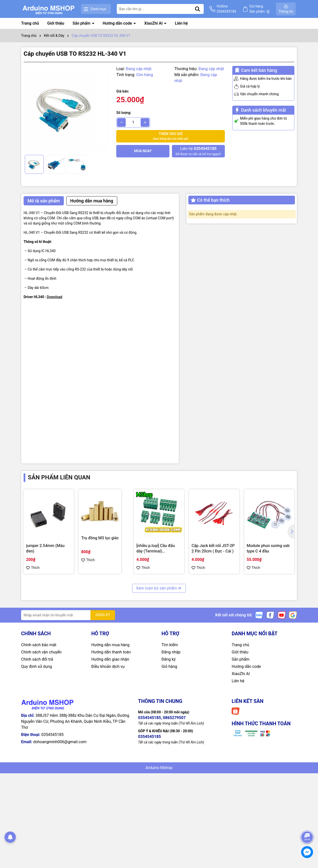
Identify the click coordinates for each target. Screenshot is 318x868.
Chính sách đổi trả (37, 659)
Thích (33, 568)
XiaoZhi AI (154, 23)
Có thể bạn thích (210, 200)
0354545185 (52, 735)
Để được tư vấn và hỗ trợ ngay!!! (198, 151)
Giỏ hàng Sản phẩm (260, 9)
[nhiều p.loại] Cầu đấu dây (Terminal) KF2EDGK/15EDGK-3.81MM (156, 549)
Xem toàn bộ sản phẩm (159, 588)
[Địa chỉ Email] (68, 615)
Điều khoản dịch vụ (108, 666)
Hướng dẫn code (118, 23)
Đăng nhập (171, 652)
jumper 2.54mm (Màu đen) (45, 548)
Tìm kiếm (170, 645)
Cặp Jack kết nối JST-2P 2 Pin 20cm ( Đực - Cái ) (213, 548)
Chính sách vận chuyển (41, 652)
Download (55, 297)
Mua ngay (143, 151)
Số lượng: (124, 113)
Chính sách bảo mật (39, 645)
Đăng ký (169, 659)
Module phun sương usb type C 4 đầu (268, 548)
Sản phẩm (82, 23)
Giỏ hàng (169, 666)
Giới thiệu (56, 23)
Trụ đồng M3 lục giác (100, 538)
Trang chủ (30, 23)
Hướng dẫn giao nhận (110, 659)
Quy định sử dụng (37, 666)
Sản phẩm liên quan (59, 477)
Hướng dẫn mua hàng (111, 645)
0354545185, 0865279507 (162, 718)
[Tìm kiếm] (198, 9)
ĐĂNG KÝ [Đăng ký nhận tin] (103, 615)
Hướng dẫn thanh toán (111, 652)
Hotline (226, 9)
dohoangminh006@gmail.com (60, 742)
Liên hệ (181, 23)
